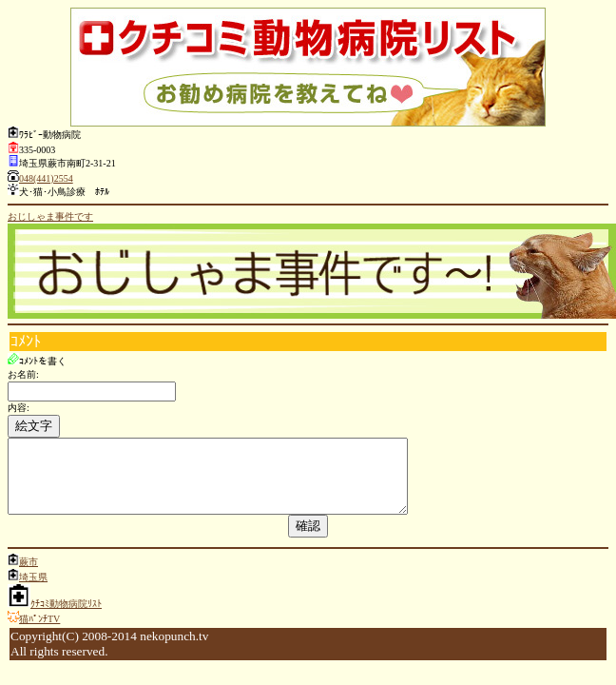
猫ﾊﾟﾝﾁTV (39, 633)
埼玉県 (33, 591)
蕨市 (29, 576)
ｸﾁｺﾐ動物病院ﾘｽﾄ (66, 618)
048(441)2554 (46, 178)
